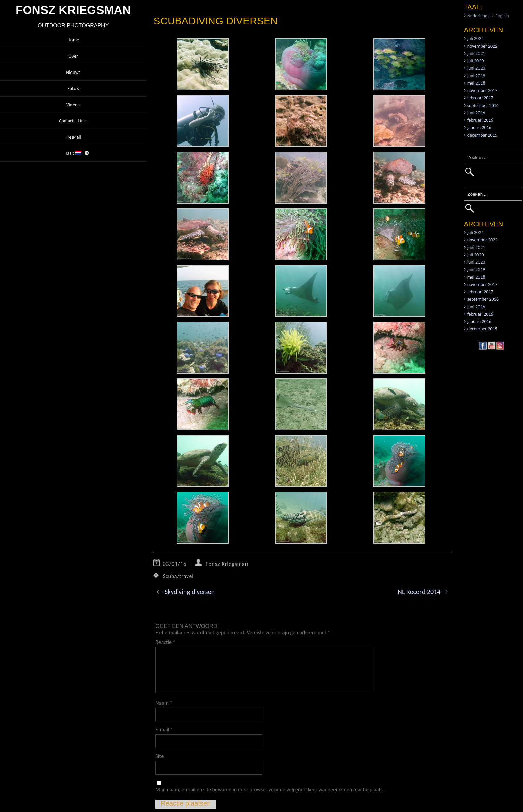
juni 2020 (476, 68)
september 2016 (483, 105)
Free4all (73, 137)
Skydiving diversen (186, 592)
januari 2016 (479, 128)
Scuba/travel (178, 576)
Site (159, 756)
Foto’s (73, 89)
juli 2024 (476, 39)
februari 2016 (480, 120)
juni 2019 (476, 76)
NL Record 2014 (423, 592)
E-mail (164, 730)
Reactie (165, 642)
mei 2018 (476, 83)
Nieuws (73, 72)
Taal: (73, 153)
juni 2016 (476, 113)
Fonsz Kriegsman (227, 564)
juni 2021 (476, 53)
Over (73, 56)
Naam (164, 703)
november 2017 (483, 91)
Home (73, 40)
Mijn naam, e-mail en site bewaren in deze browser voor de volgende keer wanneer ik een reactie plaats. (270, 790)
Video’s (73, 105)
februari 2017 (480, 98)
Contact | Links (73, 121)
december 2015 (482, 135)
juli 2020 (476, 61)
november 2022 (483, 46)
